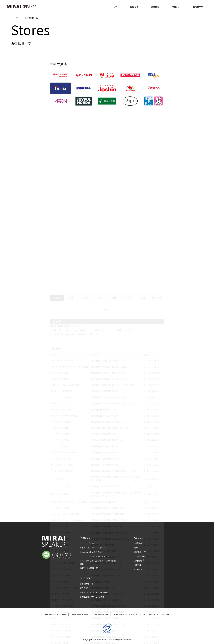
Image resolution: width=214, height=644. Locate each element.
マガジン (176, 7)
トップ (114, 7)
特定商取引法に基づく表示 (55, 615)
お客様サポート (200, 7)
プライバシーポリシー (80, 615)
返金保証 (84, 588)
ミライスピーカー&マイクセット (95, 556)
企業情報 (155, 7)
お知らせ (134, 7)
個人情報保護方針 (101, 615)
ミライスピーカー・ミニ (91, 543)
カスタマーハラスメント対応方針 (156, 615)
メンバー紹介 (140, 556)
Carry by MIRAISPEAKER (92, 552)
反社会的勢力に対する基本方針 (125, 615)
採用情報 (138, 561)
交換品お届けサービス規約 (92, 597)
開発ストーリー (141, 552)
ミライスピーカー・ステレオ (93, 548)
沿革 (136, 548)
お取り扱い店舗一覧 (89, 568)
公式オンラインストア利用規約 (94, 592)
